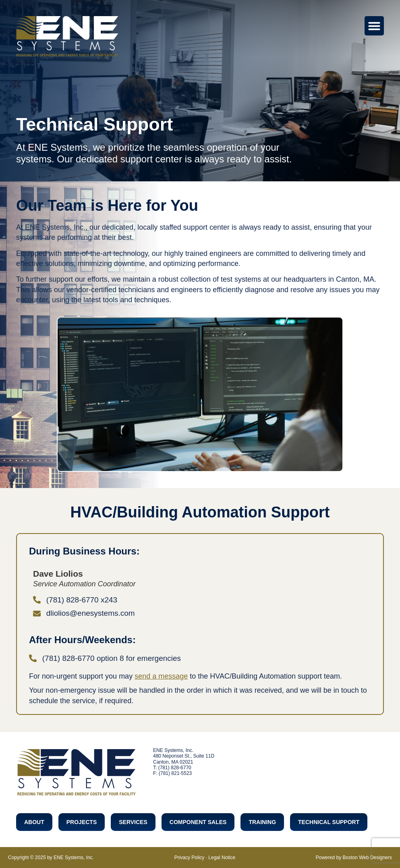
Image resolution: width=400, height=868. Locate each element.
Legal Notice (222, 858)
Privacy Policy (190, 858)
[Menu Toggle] (374, 26)
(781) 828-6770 (175, 768)
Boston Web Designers (367, 858)
